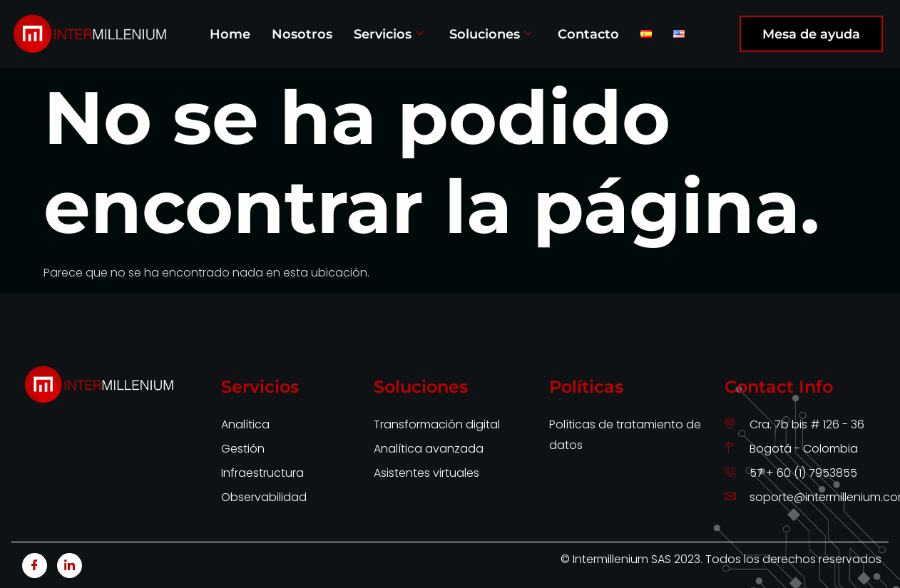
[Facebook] (35, 566)
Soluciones (491, 34)
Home (230, 34)
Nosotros (302, 34)
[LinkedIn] (70, 566)
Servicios (389, 34)
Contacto (588, 34)
